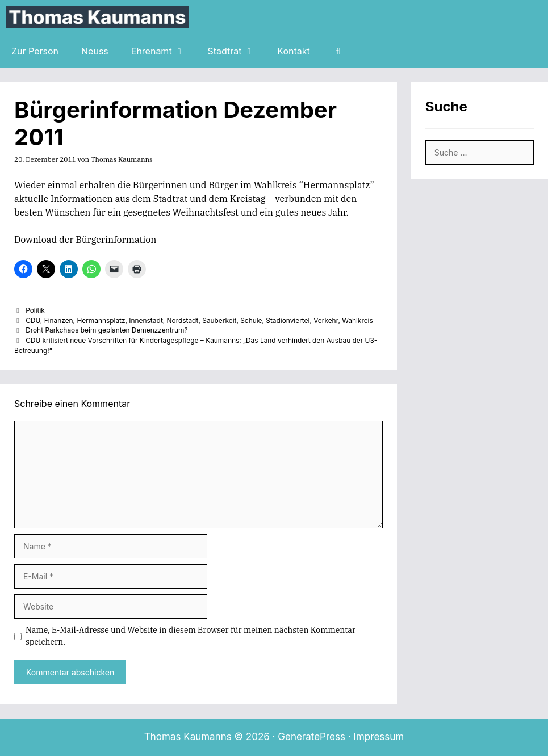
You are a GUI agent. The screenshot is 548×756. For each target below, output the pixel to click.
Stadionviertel (288, 320)
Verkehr (326, 320)
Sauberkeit (219, 320)
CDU (33, 320)
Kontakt (293, 51)
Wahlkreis (357, 320)
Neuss (95, 51)
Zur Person (35, 51)
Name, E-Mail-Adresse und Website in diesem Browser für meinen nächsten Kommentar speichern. (191, 636)
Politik (35, 310)
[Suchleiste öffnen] (339, 51)
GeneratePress (311, 737)
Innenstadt (146, 320)
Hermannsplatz (101, 320)
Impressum (378, 737)
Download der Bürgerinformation (85, 240)
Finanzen (59, 320)
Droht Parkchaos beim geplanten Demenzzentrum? (106, 330)
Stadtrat (237, 51)
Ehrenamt (164, 51)
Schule (251, 320)
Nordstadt (183, 320)
